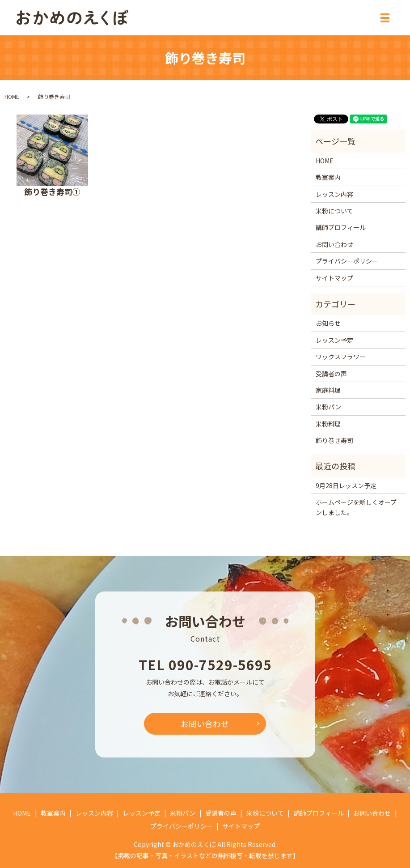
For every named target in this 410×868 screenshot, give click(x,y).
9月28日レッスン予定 (346, 485)
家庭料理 (328, 390)
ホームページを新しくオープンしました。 (356, 507)
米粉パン (328, 407)
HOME (12, 96)
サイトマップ (334, 278)
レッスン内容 (334, 194)
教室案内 (328, 177)
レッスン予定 (334, 340)
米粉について (334, 211)
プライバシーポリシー (347, 261)
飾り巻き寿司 (334, 440)
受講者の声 (331, 374)
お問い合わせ (334, 244)
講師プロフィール (341, 227)
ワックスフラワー (341, 357)
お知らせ (328, 323)
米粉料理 (328, 424)
